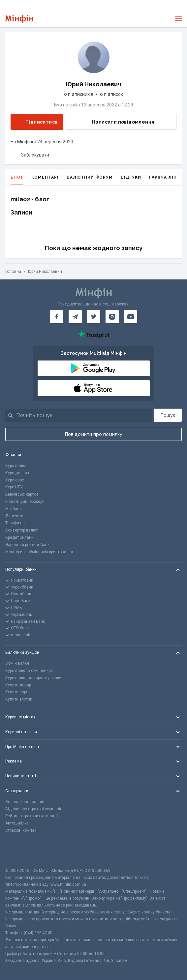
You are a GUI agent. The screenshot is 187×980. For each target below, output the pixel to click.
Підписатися (36, 122)
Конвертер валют (21, 530)
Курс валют (16, 466)
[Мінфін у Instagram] (112, 317)
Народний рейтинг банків (29, 545)
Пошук (168, 415)
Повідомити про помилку (94, 434)
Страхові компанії (22, 830)
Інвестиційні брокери (25, 502)
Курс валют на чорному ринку (33, 678)
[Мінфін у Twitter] (94, 317)
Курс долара (17, 473)
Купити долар (18, 685)
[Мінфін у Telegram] (75, 317)
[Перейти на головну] (19, 19)
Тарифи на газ (18, 523)
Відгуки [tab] (131, 177)
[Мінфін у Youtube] (131, 317)
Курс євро (15, 480)
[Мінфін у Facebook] (57, 317)
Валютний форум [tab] (90, 177)
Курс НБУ (14, 487)
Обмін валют (17, 663)
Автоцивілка (17, 823)
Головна (13, 272)
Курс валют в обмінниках (29, 671)
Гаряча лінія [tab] (165, 177)
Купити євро (17, 692)
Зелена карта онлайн (25, 802)
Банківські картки (22, 494)
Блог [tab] (17, 180)
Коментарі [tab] (45, 177)
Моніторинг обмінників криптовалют (39, 552)
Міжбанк (13, 509)
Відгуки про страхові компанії (33, 809)
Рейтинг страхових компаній (32, 816)
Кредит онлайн (19, 537)
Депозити (14, 516)
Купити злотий (19, 699)
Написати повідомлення (118, 122)
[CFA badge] (20, 854)
